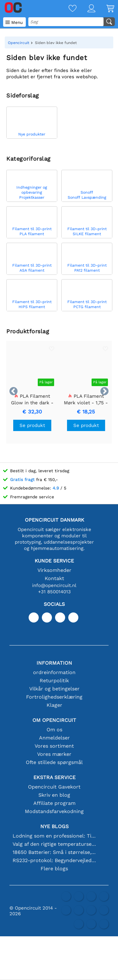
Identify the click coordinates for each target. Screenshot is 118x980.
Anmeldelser (54, 738)
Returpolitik (54, 681)
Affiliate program (54, 803)
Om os (54, 730)
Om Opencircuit (54, 720)
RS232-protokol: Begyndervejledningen (54, 860)
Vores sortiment (54, 746)
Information (54, 663)
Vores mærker (54, 754)
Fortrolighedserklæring (54, 697)
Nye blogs (54, 826)
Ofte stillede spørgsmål (54, 762)
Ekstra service (54, 777)
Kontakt (54, 578)
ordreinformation (54, 672)
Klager (54, 705)
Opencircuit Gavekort (54, 787)
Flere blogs (54, 869)
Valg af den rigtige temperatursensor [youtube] (54, 844)
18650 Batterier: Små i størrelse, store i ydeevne (54, 852)
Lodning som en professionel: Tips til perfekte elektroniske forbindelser (54, 836)
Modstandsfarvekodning (54, 811)
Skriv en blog (54, 795)
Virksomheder (54, 570)
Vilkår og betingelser (54, 689)
